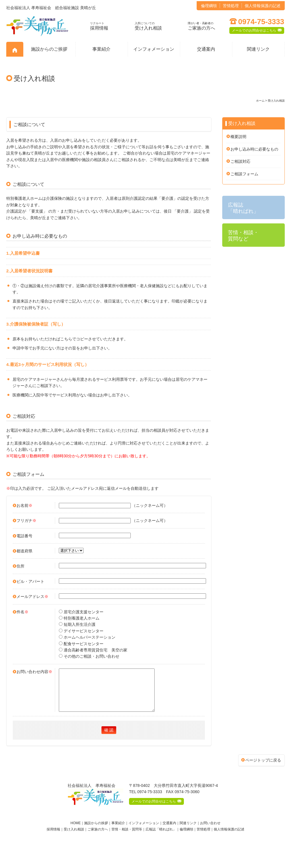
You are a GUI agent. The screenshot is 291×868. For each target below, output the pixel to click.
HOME (76, 832)
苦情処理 (231, 6)
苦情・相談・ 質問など (243, 236)
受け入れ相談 (148, 26)
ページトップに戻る (263, 769)
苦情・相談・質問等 (127, 838)
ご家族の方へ (201, 26)
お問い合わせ (210, 832)
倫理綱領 (209, 6)
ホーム (260, 101)
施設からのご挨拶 (49, 49)
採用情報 (99, 26)
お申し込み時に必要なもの (254, 149)
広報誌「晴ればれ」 (161, 838)
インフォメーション (154, 49)
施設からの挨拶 (96, 832)
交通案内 (206, 49)
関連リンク (258, 49)
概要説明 (238, 137)
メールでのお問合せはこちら (257, 30)
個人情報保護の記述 (263, 6)
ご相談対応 (240, 161)
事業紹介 (101, 49)
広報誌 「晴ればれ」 (243, 208)
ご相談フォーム (244, 174)
